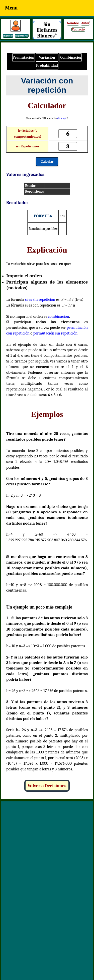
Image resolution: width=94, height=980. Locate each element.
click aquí (62, 118)
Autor (85, 23)
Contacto (78, 29)
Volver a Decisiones (47, 786)
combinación (58, 317)
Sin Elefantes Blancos (47, 30)
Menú (11, 8)
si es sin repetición (40, 300)
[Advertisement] (47, 853)
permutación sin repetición (56, 333)
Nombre (73, 23)
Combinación (71, 57)
